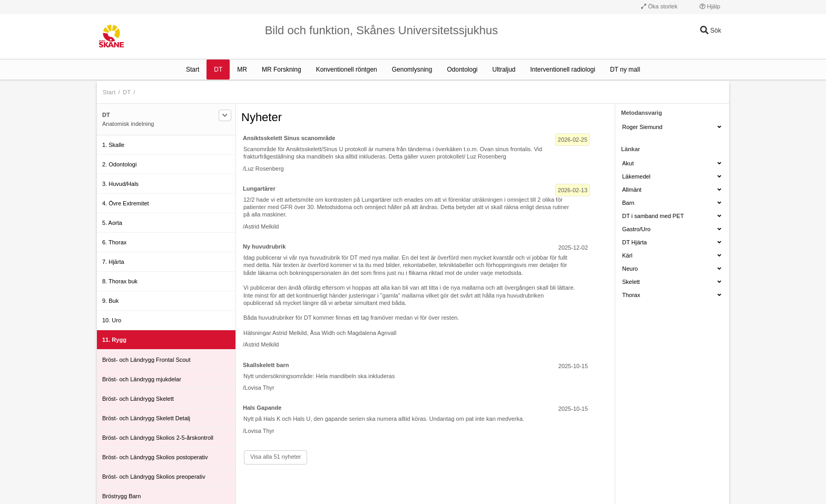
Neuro (672, 269)
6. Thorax (114, 242)
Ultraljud (504, 70)
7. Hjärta (113, 262)
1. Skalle (113, 145)
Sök (711, 31)
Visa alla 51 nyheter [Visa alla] (276, 457)
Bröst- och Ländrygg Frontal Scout (146, 360)
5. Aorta (112, 223)
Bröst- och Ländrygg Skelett (138, 399)
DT (218, 70)
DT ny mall (625, 70)
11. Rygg (114, 340)
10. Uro (112, 320)
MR (242, 70)
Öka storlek (659, 6)
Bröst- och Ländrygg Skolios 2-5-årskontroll (158, 438)
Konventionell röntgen (347, 70)
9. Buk (110, 301)
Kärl (672, 255)
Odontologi (462, 70)
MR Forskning (282, 70)
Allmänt (672, 190)
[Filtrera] (225, 115)
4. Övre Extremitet (126, 203)
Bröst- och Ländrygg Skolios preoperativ (154, 477)
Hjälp (710, 6)
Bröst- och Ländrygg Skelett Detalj (146, 418)
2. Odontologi (119, 164)
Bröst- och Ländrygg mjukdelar (142, 379)
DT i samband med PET (672, 216)
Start (193, 70)
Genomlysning (412, 70)
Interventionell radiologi (563, 70)
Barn (672, 203)
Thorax (672, 295)
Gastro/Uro (672, 229)
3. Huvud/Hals (120, 184)
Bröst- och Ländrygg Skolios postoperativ (155, 457)
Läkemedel (672, 176)
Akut (672, 163)
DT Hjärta (672, 242)
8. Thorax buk (120, 281)
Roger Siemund (672, 127)
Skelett (672, 282)
